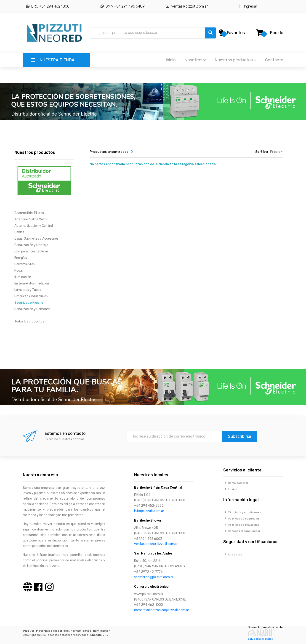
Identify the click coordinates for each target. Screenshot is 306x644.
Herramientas (25, 264)
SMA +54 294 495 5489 (123, 6)
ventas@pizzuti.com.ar (187, 6)
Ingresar (250, 6)
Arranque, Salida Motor (31, 219)
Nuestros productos (235, 60)
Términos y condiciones (242, 512)
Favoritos (236, 33)
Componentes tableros (31, 251)
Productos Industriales (31, 296)
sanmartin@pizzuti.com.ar (154, 577)
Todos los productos (29, 321)
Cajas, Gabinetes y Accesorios (36, 239)
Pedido (277, 33)
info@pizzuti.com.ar (149, 511)
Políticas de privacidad (241, 525)
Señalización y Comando (32, 309)
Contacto (274, 60)
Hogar (19, 271)
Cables (19, 232)
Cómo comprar (236, 483)
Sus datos (233, 555)
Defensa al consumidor (242, 531)
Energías (21, 258)
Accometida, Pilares (29, 213)
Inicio (171, 60)
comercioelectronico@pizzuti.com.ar (162, 610)
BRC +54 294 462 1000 (48, 6)
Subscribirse (240, 436)
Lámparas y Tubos (28, 290)
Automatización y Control (34, 226)
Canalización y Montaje (31, 245)
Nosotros (195, 60)
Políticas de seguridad (241, 519)
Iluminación (23, 277)
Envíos (230, 489)
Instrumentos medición (32, 283)
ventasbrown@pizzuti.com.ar (156, 544)
